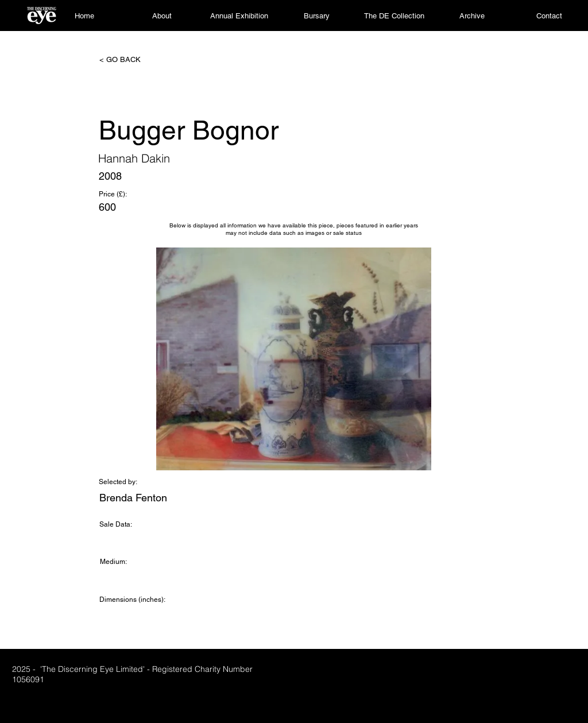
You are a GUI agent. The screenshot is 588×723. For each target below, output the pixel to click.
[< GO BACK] (137, 60)
